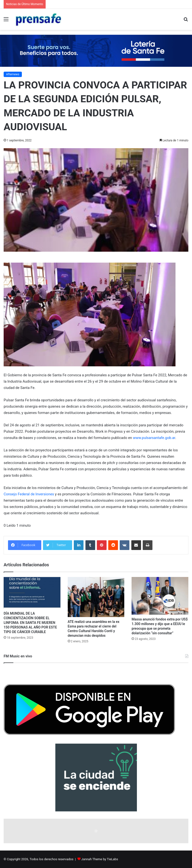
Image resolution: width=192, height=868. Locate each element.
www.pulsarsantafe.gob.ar (154, 438)
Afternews (13, 74)
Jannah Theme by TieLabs (100, 859)
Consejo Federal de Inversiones (29, 494)
